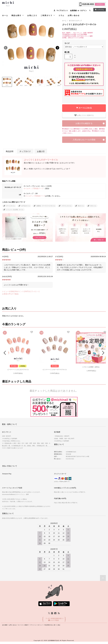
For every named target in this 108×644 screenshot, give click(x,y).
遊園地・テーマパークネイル (46, 206)
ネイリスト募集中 (23, 625)
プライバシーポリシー (37, 625)
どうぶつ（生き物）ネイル (15, 210)
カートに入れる (85, 108)
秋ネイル (81, 206)
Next (57, 48)
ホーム (5, 15)
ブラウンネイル (67, 206)
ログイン (84, 10)
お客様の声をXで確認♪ (11, 294)
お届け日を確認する (84, 123)
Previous (6, 48)
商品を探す (18, 15)
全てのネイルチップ (75, 21)
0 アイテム (99, 10)
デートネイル (11, 206)
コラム (61, 15)
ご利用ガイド (48, 15)
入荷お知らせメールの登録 (84, 140)
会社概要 (5, 625)
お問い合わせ (74, 15)
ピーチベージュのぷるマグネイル (18, 370)
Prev (5, 353)
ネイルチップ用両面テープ (33, 188)
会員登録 (73, 10)
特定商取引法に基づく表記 (52, 625)
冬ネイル (93, 206)
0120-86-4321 (88, 4)
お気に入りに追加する (84, 115)
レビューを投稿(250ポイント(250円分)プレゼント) (21, 291)
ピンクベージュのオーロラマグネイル (55, 370)
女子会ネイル (26, 206)
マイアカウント (62, 10)
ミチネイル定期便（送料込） (91, 367)
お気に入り (32, 15)
